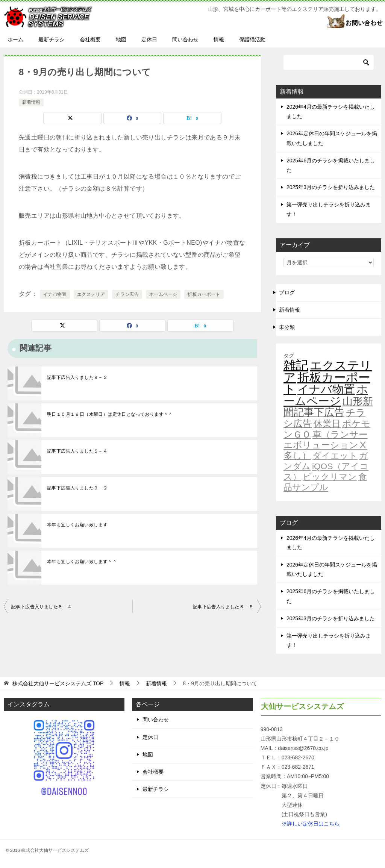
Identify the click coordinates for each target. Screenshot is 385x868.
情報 (219, 39)
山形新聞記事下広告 (328, 407)
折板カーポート (204, 294)
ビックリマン (330, 477)
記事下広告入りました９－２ (77, 377)
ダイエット (335, 456)
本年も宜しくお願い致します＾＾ (82, 562)
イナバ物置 (55, 294)
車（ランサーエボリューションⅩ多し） (326, 445)
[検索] (329, 62)
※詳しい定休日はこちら (311, 824)
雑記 (296, 365)
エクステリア (91, 294)
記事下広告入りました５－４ (77, 451)
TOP (58, 683)
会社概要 (90, 39)
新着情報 (31, 102)
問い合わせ (185, 39)
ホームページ (163, 294)
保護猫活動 (252, 39)
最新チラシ (52, 39)
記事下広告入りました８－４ (42, 607)
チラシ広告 (127, 294)
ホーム (15, 39)
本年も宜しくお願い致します (77, 525)
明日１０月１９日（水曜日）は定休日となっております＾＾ (110, 414)
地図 (121, 39)
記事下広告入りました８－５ (223, 607)
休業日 (327, 424)
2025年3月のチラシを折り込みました (331, 187)
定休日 (149, 39)
